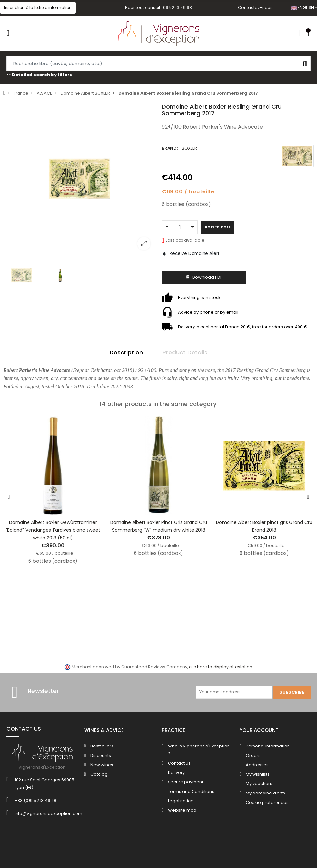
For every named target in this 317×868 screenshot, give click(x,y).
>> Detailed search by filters (39, 75)
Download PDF (204, 277)
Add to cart (217, 227)
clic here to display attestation (221, 667)
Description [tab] (126, 352)
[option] (79, 179)
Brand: (170, 148)
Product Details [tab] (185, 352)
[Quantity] (180, 227)
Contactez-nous (255, 8)
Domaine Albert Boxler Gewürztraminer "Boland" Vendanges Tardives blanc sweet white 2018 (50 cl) (53, 530)
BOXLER (189, 148)
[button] (38, 8)
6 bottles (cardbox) (186, 204)
